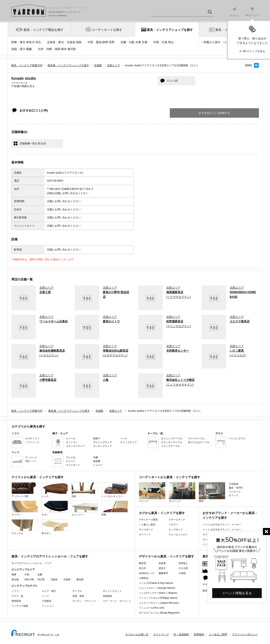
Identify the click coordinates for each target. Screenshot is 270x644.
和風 (115, 508)
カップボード (176, 530)
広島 (165, 42)
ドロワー (173, 525)
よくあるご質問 (218, 634)
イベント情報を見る (237, 593)
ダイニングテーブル (172, 438)
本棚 (96, 457)
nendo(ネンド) (146, 573)
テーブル (77, 591)
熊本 (64, 49)
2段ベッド (31, 461)
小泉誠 (182, 573)
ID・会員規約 (181, 634)
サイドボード (146, 530)
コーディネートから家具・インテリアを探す (170, 477)
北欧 (85, 490)
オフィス (233, 495)
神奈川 (30, 42)
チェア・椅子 (49, 591)
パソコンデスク (237, 438)
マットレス (31, 457)
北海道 (71, 42)
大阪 (132, 42)
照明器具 (16, 601)
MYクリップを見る (254, 51)
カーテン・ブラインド (84, 601)
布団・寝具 (78, 596)
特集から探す (212, 42)
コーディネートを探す (107, 30)
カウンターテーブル (172, 442)
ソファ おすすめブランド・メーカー (222, 525)
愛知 (99, 42)
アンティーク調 (25, 490)
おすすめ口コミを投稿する (214, 113)
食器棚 (97, 461)
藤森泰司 (163, 573)
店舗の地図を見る (24, 86)
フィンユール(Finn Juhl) (152, 608)
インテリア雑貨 (20, 606)
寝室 (212, 492)
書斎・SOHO (236, 488)
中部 (90, 42)
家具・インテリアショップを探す (170, 30)
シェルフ (98, 465)
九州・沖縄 (45, 49)
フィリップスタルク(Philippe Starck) (158, 598)
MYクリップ (252, 12)
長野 (112, 42)
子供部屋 (233, 484)
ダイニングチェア (103, 442)
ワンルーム (235, 492)
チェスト (71, 461)
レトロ (55, 490)
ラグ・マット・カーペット (117, 601)
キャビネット (73, 465)
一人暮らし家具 (147, 525)
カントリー (85, 508)
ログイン (235, 12)
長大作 (142, 568)
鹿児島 (72, 49)
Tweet (248, 65)
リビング (152, 492)
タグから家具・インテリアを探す (162, 513)
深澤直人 (183, 563)
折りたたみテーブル (199, 442)
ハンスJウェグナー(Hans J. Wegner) (158, 593)
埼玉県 (41, 580)
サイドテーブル (196, 438)
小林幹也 (144, 578)
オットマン (72, 442)
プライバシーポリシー (245, 634)
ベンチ (124, 438)
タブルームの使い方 (137, 634)
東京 (23, 42)
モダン (55, 508)
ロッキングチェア (103, 446)
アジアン (25, 508)
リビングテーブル (170, 446)
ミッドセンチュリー (115, 490)
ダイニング (182, 492)
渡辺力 (162, 568)
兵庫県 (67, 580)
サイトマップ (161, 634)
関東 (14, 42)
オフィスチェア (129, 442)
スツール (71, 438)
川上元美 (183, 568)
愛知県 (80, 580)
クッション (48, 606)
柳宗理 (142, 563)
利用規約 (199, 634)
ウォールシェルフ (178, 534)
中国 (156, 42)
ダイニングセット (112, 591)
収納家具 (108, 596)
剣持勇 (162, 563)
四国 (14, 49)
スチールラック (177, 520)
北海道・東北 (55, 42)
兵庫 (138, 42)
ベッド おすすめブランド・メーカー (222, 530)
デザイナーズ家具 (148, 520)
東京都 (15, 580)
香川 (23, 49)
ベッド (46, 596)
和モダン (55, 527)
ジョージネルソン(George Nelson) (157, 588)
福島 (79, 42)
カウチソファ (32, 438)
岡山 (171, 42)
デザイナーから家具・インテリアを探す (166, 556)
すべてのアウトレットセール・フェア (32, 563)
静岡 (105, 42)
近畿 (123, 42)
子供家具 (47, 601)
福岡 (58, 49)
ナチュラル (25, 527)
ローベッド (145, 534)
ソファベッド (32, 442)
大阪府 (54, 580)
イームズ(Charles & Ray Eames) (156, 583)
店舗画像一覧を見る (33, 143)
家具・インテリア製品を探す (44, 30)
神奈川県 (29, 580)
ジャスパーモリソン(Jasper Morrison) (159, 603)
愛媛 (29, 49)
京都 (145, 42)
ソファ (15, 591)
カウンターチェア (75, 446)
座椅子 (97, 438)
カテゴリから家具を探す (28, 426)
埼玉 (38, 42)
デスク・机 (17, 596)
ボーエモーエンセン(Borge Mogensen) (159, 613)
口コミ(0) (172, 81)
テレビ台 (71, 457)
